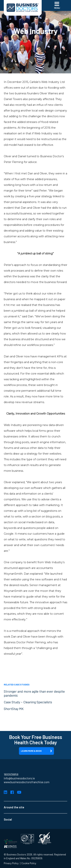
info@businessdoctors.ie (19, 778)
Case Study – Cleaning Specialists (28, 702)
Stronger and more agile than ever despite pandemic (34, 693)
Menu (57, 5)
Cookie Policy (29, 863)
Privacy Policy (11, 863)
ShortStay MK (14, 709)
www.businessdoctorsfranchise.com (27, 782)
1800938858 (11, 774)
